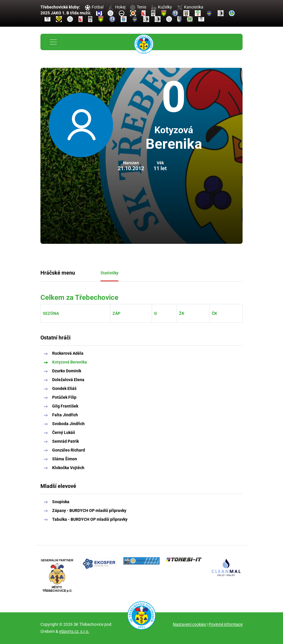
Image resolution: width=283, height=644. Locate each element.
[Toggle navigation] (53, 42)
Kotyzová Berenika (70, 362)
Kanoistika (190, 7)
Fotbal (94, 7)
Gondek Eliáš (64, 388)
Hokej (117, 7)
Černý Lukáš (64, 432)
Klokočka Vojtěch (68, 468)
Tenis (138, 7)
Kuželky (162, 7)
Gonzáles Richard (69, 450)
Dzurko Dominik (67, 371)
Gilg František (65, 406)
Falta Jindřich (65, 415)
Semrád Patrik (65, 441)
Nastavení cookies (189, 624)
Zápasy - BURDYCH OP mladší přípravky (89, 511)
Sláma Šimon (65, 459)
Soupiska (61, 502)
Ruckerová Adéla (68, 353)
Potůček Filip (64, 397)
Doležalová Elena (68, 380)
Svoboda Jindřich (68, 424)
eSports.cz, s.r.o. (74, 631)
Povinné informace (226, 624)
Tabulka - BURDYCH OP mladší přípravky (90, 519)
